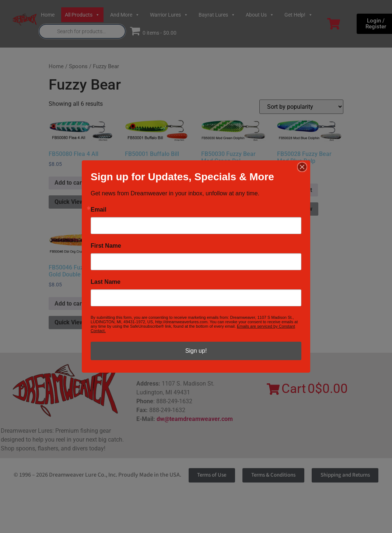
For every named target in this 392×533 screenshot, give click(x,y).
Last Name (106, 282)
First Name (106, 246)
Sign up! (196, 351)
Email (99, 210)
